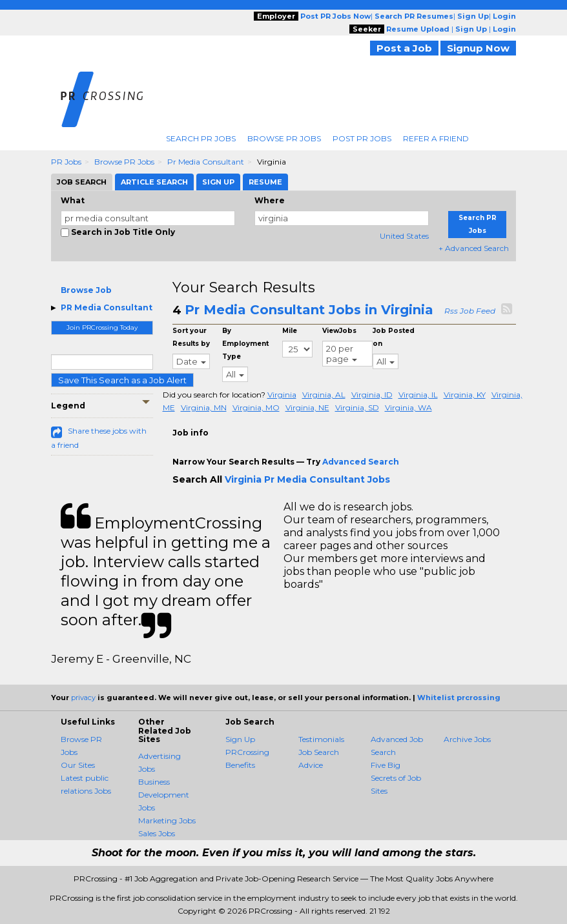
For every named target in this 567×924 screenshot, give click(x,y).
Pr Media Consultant (206, 162)
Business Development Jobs (164, 795)
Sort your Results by (191, 337)
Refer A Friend (436, 138)
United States (404, 236)
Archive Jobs (467, 739)
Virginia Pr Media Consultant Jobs (307, 479)
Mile (290, 331)
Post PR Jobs (362, 138)
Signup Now (478, 48)
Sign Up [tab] (218, 182)
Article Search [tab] (154, 182)
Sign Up (240, 739)
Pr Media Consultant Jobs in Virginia (309, 310)
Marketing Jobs (167, 820)
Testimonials (321, 739)
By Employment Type (245, 344)
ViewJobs (339, 331)
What (73, 200)
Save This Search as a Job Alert (122, 380)
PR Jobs (66, 162)
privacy (83, 698)
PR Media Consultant (107, 307)
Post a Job (404, 48)
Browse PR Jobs (284, 138)
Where (270, 200)
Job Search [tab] (82, 182)
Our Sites (78, 765)
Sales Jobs (157, 833)
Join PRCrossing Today (102, 327)
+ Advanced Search (474, 248)
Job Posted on (394, 337)
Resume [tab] (265, 182)
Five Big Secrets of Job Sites (396, 778)
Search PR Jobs (201, 138)
